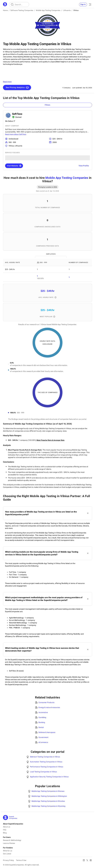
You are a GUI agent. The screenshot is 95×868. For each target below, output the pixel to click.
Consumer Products (46, 702)
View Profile (84, 166)
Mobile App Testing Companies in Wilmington (49, 796)
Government (43, 737)
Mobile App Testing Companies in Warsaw (48, 791)
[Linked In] (84, 861)
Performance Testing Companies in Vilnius (47, 767)
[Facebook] (91, 861)
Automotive (43, 712)
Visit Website (14, 166)
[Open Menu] (90, 4)
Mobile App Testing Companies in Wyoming (48, 806)
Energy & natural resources (49, 707)
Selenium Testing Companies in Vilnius (45, 757)
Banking (42, 722)
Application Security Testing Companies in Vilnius (49, 777)
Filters (47, 105)
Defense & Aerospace (47, 732)
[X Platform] (87, 861)
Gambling (42, 717)
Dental (41, 727)
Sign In (83, 4)
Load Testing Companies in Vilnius (43, 772)
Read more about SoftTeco (16, 134)
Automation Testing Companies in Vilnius (46, 762)
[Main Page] (5, 4)
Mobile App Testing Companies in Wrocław (48, 801)
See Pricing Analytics (17, 87)
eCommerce (43, 742)
